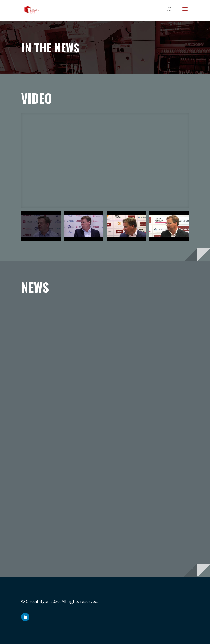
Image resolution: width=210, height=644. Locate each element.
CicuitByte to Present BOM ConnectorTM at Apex (56, 439)
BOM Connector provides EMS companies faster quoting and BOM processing (149, 315)
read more (37, 407)
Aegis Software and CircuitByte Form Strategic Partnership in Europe (56, 315)
